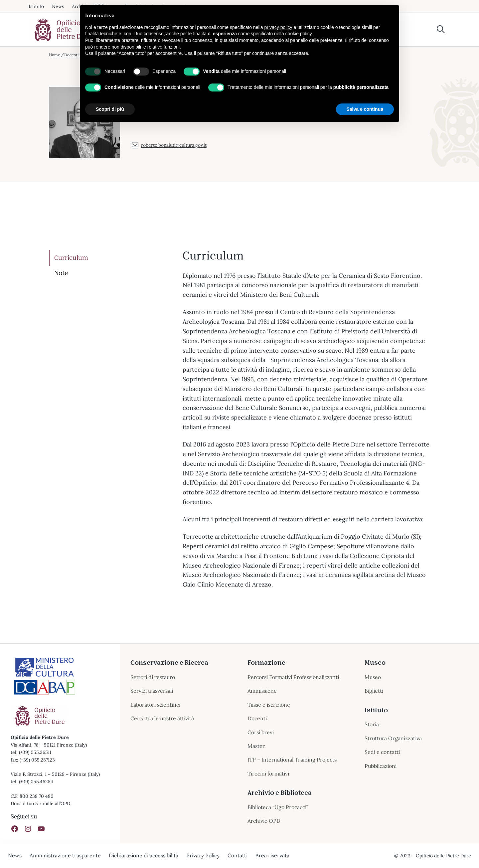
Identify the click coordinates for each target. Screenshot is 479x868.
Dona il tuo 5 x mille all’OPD (41, 803)
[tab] (111, 258)
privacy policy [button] (278, 27)
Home (55, 55)
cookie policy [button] (299, 34)
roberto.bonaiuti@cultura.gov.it (169, 150)
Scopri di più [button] (110, 109)
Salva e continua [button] (365, 109)
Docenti (72, 55)
